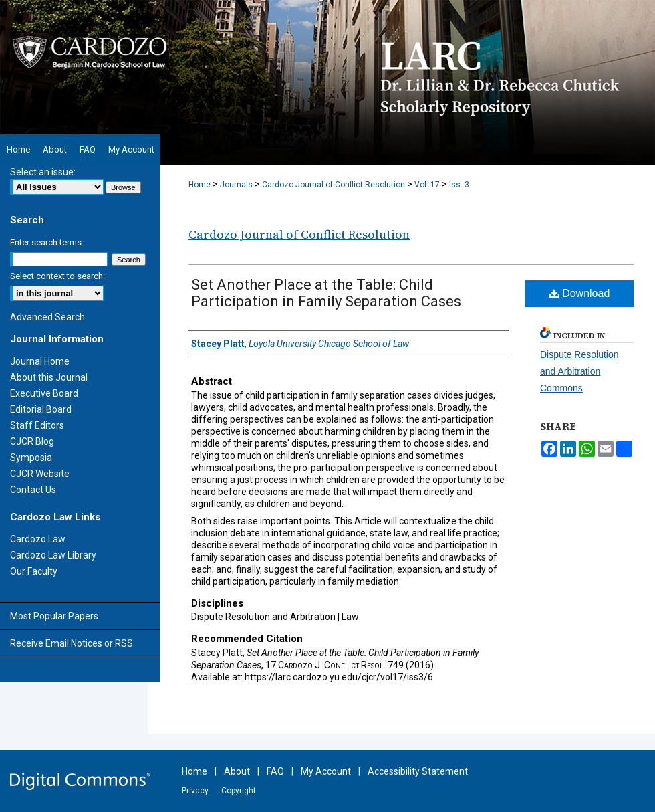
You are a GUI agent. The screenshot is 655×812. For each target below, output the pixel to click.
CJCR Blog (32, 441)
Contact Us (33, 490)
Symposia (31, 458)
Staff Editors (37, 425)
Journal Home (40, 361)
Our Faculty (34, 571)
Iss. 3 (459, 185)
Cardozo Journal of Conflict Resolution (334, 185)
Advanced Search (47, 317)
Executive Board (44, 393)
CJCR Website (40, 474)
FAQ (275, 771)
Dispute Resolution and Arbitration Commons (579, 371)
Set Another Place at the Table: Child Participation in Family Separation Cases (326, 293)
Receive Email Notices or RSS (72, 643)
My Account (326, 771)
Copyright (239, 791)
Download (580, 293)
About (237, 771)
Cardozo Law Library (53, 555)
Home (200, 185)
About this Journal (49, 377)
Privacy (195, 791)
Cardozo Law (38, 539)
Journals (236, 185)
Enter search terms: (47, 242)
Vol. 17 (427, 185)
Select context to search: (57, 276)
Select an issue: (43, 172)
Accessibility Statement (418, 771)
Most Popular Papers (54, 616)
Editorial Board (41, 409)
